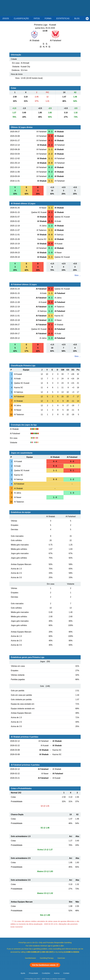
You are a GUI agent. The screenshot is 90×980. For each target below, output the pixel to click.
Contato (66, 973)
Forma (48, 18)
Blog (77, 18)
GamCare (61, 958)
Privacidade (33, 973)
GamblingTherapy (47, 958)
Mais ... (78, 275)
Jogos (6, 18)
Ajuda (23, 973)
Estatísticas (63, 18)
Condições (46, 973)
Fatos (37, 18)
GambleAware (31, 958)
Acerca (57, 973)
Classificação (21, 18)
